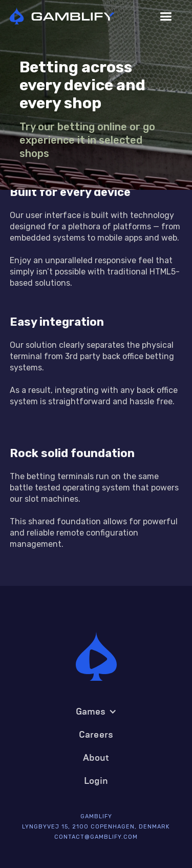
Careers (96, 735)
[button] (166, 17)
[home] (70, 16)
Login (96, 781)
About (96, 758)
